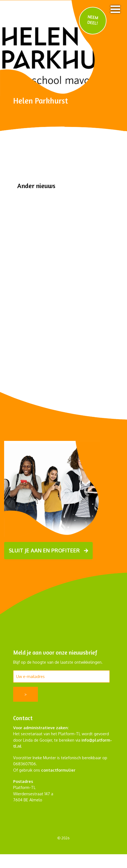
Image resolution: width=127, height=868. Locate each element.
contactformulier (58, 770)
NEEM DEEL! (93, 20)
